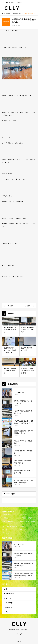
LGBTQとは (5, 518)
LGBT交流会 (8, 607)
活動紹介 (22, 526)
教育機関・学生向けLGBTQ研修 (28, 522)
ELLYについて (6, 515)
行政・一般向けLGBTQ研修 (9, 526)
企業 (5, 589)
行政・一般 (8, 598)
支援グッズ (23, 530)
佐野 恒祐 (18, 25)
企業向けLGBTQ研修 (8, 521)
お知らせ (4, 530)
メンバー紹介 (24, 515)
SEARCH (35, 3)
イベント (7, 612)
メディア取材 (8, 603)
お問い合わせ (6, 533)
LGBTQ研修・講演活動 (26, 518)
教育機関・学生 (9, 594)
